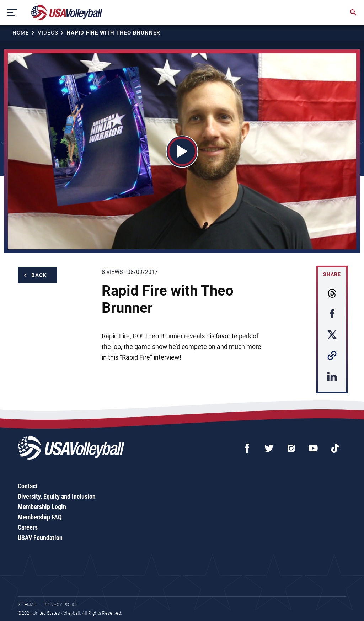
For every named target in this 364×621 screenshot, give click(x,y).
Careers (28, 527)
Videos (48, 33)
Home (21, 33)
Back (39, 275)
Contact (28, 486)
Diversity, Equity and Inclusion (57, 496)
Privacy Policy (61, 604)
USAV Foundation (40, 538)
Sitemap (27, 604)
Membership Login (42, 507)
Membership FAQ (40, 517)
